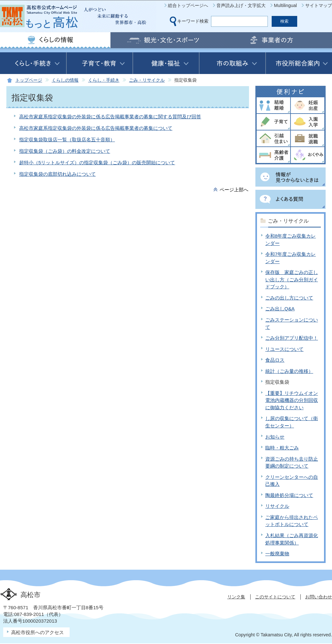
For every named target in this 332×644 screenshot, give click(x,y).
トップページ (29, 80)
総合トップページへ (188, 5)
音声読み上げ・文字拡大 (241, 5)
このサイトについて (275, 597)
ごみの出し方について (289, 298)
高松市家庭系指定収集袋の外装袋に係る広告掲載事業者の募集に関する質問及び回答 (110, 117)
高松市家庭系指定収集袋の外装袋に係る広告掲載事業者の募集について (96, 128)
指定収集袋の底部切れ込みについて (57, 174)
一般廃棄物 (277, 554)
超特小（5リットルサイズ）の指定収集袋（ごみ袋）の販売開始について (97, 163)
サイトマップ (319, 5)
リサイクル (277, 506)
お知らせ (275, 437)
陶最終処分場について (289, 495)
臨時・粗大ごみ (282, 448)
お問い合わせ (319, 597)
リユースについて (284, 349)
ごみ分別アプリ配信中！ (292, 338)
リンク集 (236, 597)
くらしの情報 (65, 80)
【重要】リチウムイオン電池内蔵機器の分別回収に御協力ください (292, 400)
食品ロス (275, 360)
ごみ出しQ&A (280, 309)
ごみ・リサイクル (147, 80)
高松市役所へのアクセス (38, 632)
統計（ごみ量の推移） (289, 371)
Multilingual (285, 5)
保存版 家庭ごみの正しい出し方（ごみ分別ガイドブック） (292, 279)
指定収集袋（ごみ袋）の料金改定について (65, 151)
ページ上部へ (234, 190)
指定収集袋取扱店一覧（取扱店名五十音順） (67, 140)
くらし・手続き (104, 80)
